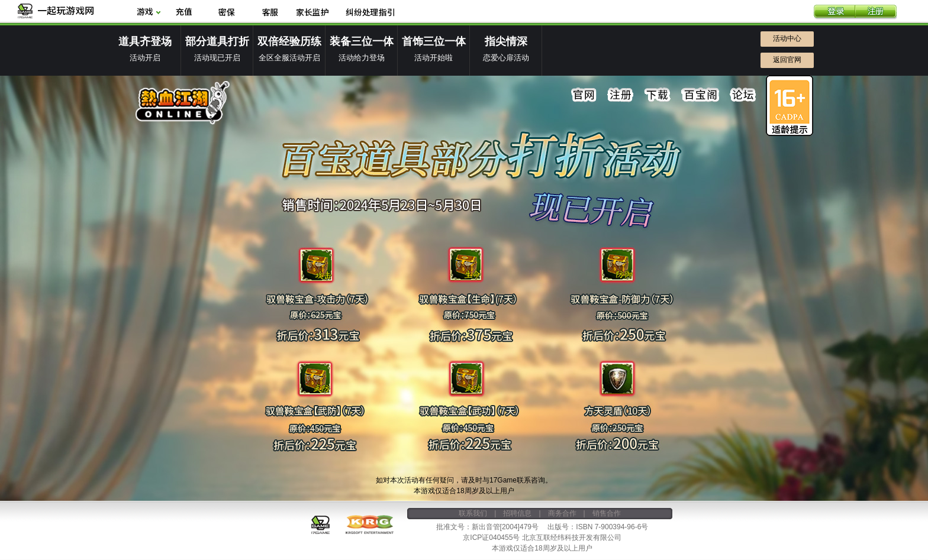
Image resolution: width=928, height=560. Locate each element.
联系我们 (473, 513)
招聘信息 (517, 513)
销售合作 (607, 513)
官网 (584, 95)
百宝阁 (700, 95)
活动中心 (787, 38)
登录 (834, 12)
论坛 (743, 95)
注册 (876, 12)
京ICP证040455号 (491, 538)
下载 (658, 95)
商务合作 (562, 513)
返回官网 (787, 60)
